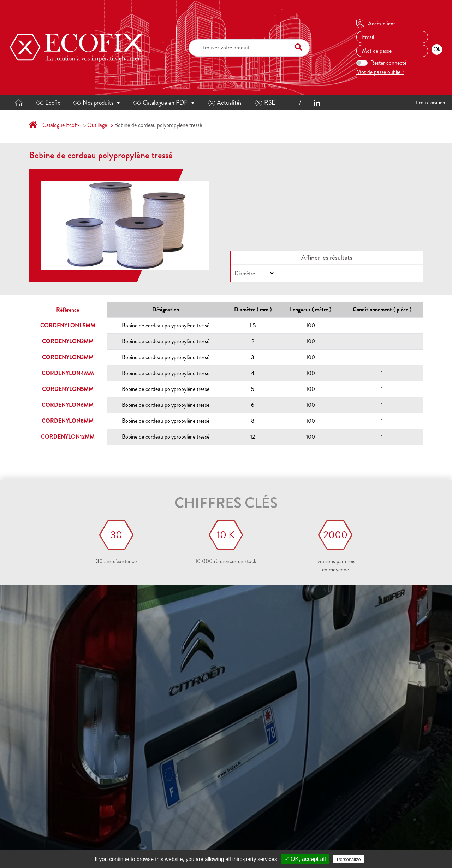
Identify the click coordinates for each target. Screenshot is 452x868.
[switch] (362, 63)
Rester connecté (388, 63)
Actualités (225, 103)
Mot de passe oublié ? (380, 72)
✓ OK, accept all (305, 859)
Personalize (349, 859)
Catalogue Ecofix (61, 125)
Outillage (97, 125)
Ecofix (48, 103)
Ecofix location (430, 102)
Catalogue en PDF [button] (160, 103)
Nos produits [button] (93, 103)
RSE (265, 103)
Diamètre (245, 273)
